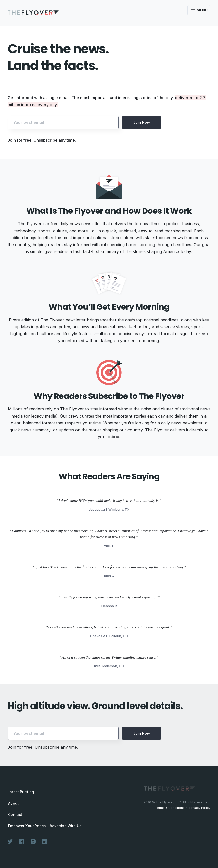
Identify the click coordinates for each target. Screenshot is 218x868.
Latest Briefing (21, 792)
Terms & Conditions (170, 808)
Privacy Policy (200, 808)
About (13, 803)
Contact (15, 815)
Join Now (142, 122)
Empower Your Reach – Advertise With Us (45, 826)
